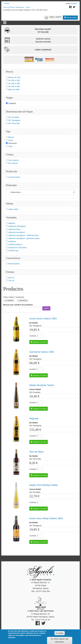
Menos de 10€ (14, 77)
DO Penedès (14, 117)
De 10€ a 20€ (14, 80)
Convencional (14, 177)
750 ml (11, 281)
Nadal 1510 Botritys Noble (44, 485)
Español (74, 3)
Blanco (11, 137)
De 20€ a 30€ (14, 83)
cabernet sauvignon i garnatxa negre (24, 238)
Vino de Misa (36, 452)
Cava (10, 140)
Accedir (7, 3)
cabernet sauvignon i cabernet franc (24, 235)
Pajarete (34, 419)
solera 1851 (13, 209)
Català (68, 3)
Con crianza (13, 160)
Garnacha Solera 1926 (42, 352)
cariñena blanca (15, 244)
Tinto (10, 146)
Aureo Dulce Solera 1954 (43, 319)
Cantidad (33, 336)
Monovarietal (14, 264)
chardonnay (13, 250)
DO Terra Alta (14, 123)
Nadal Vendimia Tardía (42, 385)
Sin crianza (13, 163)
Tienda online (70, 18)
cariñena (12, 241)
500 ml (11, 278)
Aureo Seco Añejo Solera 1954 (46, 518)
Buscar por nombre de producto (18, 305)
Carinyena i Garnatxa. (18, 247)
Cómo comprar (43, 50)
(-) (6, 300)
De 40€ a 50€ (14, 86)
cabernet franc (14, 229)
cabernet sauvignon (17, 232)
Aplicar (46, 308)
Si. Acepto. (60, 634)
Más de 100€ (14, 89)
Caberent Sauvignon (17, 226)
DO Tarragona (14, 120)
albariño (12, 223)
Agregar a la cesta (39, 342)
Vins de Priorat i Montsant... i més (16, 7)
